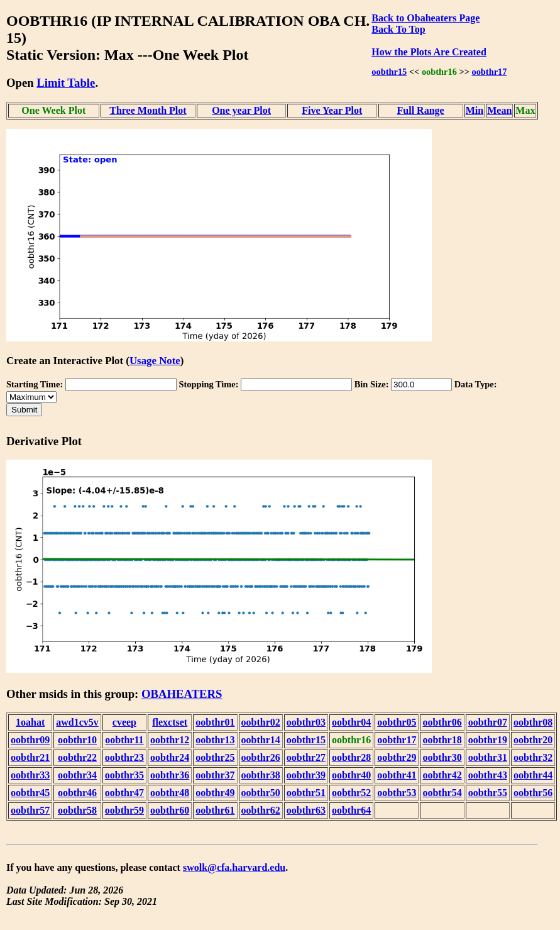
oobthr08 (533, 722)
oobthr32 (533, 757)
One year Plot (241, 110)
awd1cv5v (77, 722)
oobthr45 (30, 793)
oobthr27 (306, 757)
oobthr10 (77, 740)
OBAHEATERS (182, 694)
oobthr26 (261, 757)
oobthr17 (489, 72)
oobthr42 (442, 775)
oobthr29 (397, 757)
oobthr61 (215, 810)
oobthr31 (488, 757)
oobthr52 (351, 793)
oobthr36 (170, 775)
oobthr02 (261, 722)
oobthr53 (397, 793)
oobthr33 (30, 775)
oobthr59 (124, 810)
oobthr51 (306, 793)
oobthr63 (306, 810)
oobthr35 (124, 775)
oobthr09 (30, 740)
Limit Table (66, 83)
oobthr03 (306, 722)
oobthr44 (533, 775)
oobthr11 (124, 740)
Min (475, 110)
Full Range (421, 110)
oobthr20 (533, 740)
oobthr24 (170, 757)
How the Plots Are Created (429, 52)
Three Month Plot (148, 110)
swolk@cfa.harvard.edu (234, 867)
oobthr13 (215, 740)
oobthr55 (488, 793)
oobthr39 (306, 775)
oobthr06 (442, 722)
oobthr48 (170, 793)
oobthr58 (77, 810)
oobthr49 (215, 793)
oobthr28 (351, 757)
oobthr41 (397, 775)
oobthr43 (488, 775)
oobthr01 (215, 722)
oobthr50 (261, 793)
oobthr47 (124, 793)
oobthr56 (533, 793)
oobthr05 (397, 722)
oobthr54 (442, 793)
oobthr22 (77, 757)
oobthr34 (77, 775)
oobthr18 (442, 740)
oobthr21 (30, 757)
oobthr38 (261, 775)
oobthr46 (77, 793)
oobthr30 (442, 757)
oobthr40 (351, 775)
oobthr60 (170, 810)
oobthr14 (261, 740)
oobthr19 (488, 740)
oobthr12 (170, 740)
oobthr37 (215, 775)
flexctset (170, 722)
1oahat (30, 722)
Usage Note (155, 361)
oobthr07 (488, 722)
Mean (499, 110)
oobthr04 (351, 722)
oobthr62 (261, 810)
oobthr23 (124, 757)
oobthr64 (351, 810)
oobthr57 (30, 810)
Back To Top (398, 29)
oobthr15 (389, 72)
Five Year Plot (332, 110)
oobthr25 (215, 757)
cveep (124, 722)
